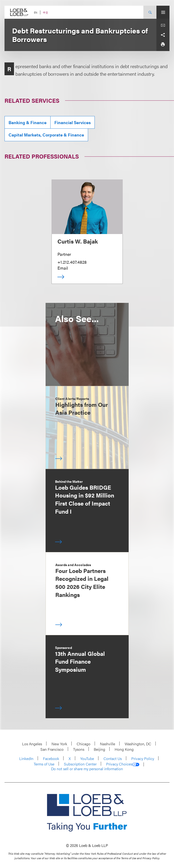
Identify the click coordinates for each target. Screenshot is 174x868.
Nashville (108, 744)
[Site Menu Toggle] (163, 12)
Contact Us (113, 758)
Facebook (51, 758)
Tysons (79, 749)
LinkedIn (26, 758)
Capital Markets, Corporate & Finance (46, 135)
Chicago (84, 744)
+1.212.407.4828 (72, 262)
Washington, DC (138, 744)
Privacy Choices (123, 764)
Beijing (99, 749)
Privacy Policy (143, 758)
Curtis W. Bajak (78, 241)
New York (59, 744)
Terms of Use (44, 764)
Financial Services (73, 122)
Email (63, 268)
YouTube (87, 758)
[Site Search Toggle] (150, 12)
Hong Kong (124, 749)
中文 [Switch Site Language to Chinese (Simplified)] (46, 12)
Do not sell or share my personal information (87, 769)
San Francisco (52, 749)
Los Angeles (32, 744)
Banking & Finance (28, 122)
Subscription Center (80, 764)
